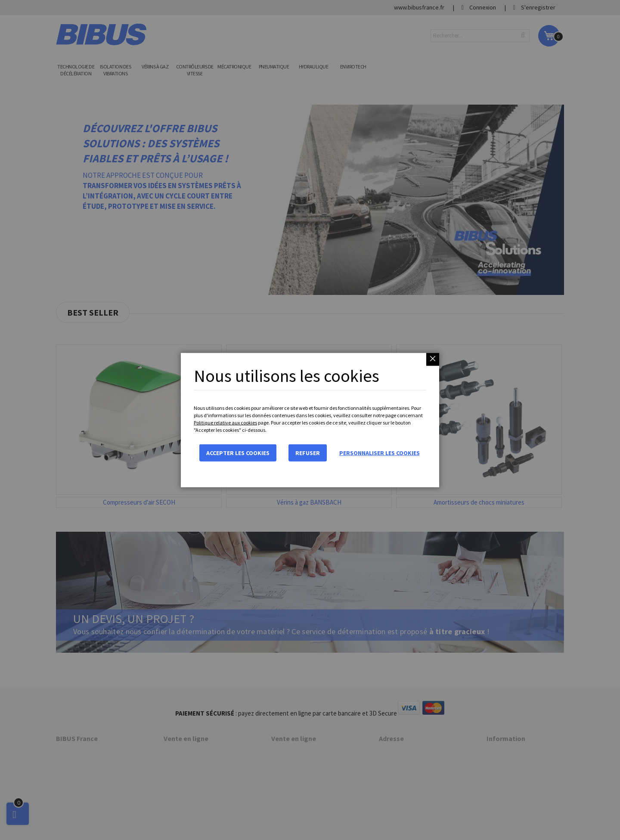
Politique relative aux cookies (225, 423)
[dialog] (310, 420)
